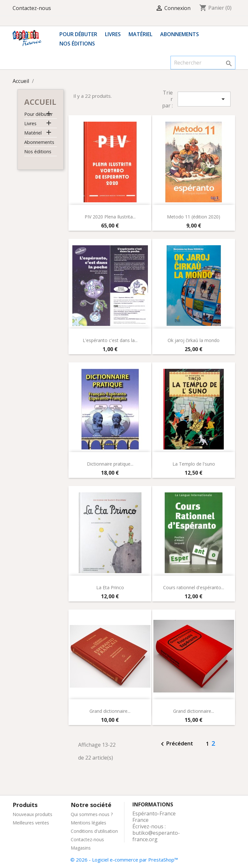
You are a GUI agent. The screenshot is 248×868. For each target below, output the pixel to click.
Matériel (140, 34)
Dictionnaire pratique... (110, 464)
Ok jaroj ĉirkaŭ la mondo (194, 340)
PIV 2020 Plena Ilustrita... (110, 217)
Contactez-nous (32, 8)
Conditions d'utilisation (94, 831)
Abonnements (180, 34)
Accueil (40, 102)
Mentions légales (88, 823)
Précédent (176, 744)
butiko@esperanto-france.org (156, 836)
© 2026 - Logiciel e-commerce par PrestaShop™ (124, 860)
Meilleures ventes (31, 823)
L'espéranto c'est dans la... (110, 340)
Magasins (81, 848)
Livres (113, 34)
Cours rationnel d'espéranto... (194, 587)
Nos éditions (77, 44)
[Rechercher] (203, 63)
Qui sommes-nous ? (92, 814)
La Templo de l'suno (194, 464)
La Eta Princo (110, 587)
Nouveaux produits (32, 814)
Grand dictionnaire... (110, 711)
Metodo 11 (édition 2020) (194, 217)
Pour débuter (78, 34)
